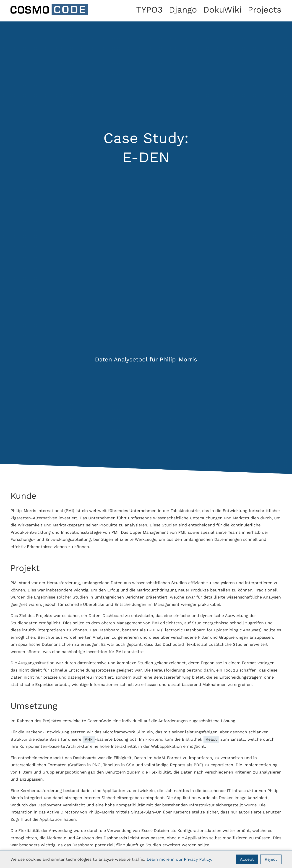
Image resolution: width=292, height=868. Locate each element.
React (211, 739)
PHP (89, 739)
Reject (271, 859)
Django (183, 10)
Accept (247, 859)
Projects (265, 10)
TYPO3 (149, 10)
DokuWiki (222, 10)
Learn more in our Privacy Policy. (179, 859)
